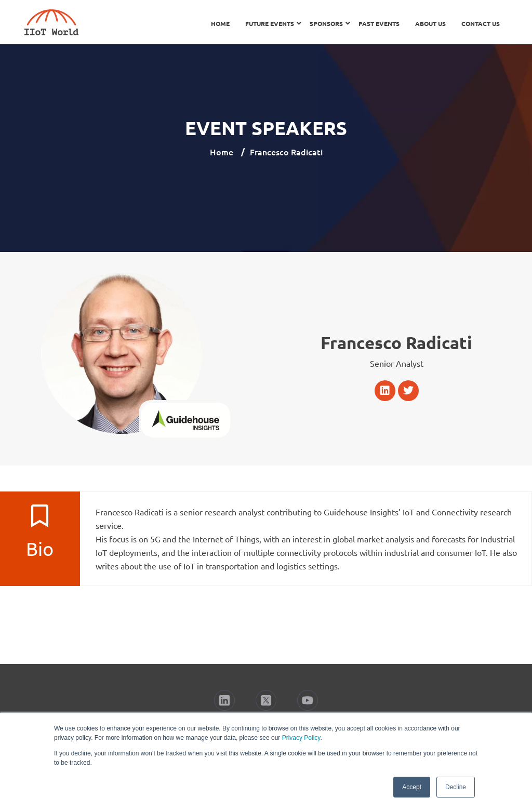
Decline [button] (456, 787)
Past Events (379, 23)
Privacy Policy (301, 738)
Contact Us (481, 23)
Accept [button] (412, 787)
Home (220, 23)
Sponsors (326, 23)
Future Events (270, 23)
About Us (430, 23)
